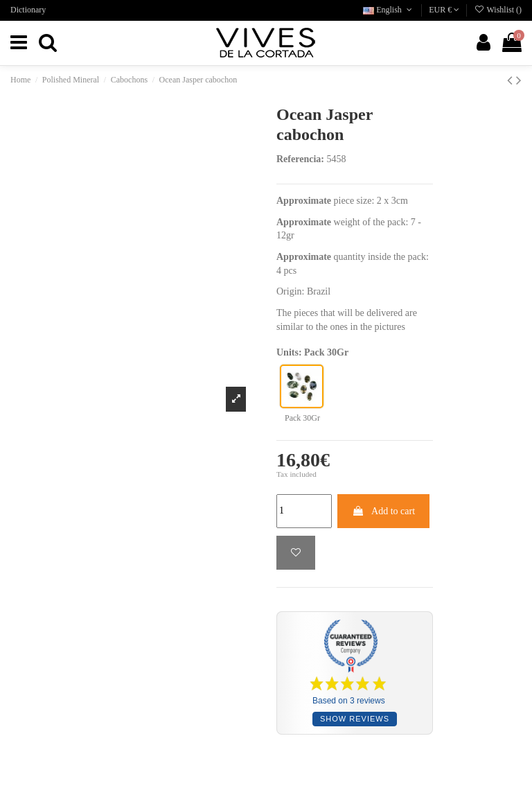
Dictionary (28, 10)
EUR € (444, 10)
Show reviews (355, 719)
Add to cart (383, 511)
